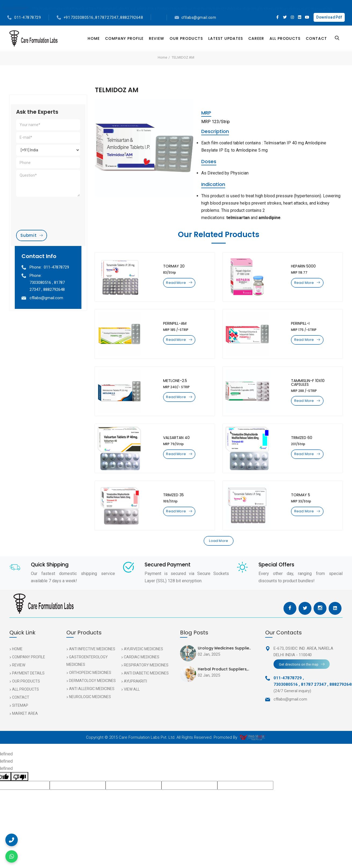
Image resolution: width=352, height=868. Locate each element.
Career (256, 38)
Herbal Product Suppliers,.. (223, 679)
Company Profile (124, 38)
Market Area (25, 723)
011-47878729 (28, 17)
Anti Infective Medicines (92, 659)
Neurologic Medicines (90, 707)
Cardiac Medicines (142, 667)
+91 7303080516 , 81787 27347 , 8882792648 (103, 17)
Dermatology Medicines (92, 691)
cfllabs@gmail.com (199, 17)
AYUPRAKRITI (135, 691)
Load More (219, 550)
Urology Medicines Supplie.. (224, 658)
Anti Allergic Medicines (92, 699)
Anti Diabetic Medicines (146, 683)
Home (94, 38)
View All (132, 699)
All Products (285, 38)
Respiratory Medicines (146, 675)
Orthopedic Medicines (90, 683)
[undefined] (20, 786)
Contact (316, 38)
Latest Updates (226, 38)
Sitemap (20, 715)
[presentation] (57, 207)
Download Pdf (329, 17)
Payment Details (28, 683)
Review (157, 38)
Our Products (186, 38)
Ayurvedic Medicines (143, 659)
